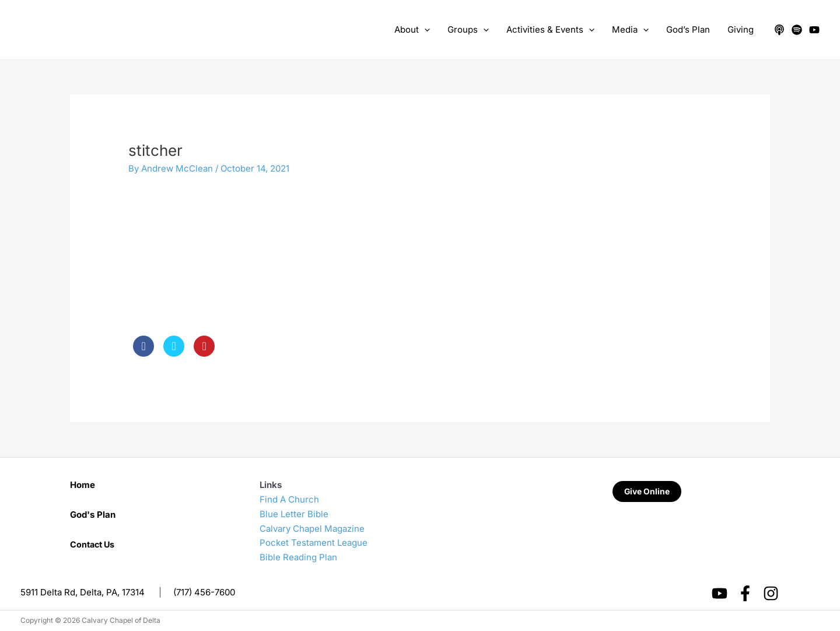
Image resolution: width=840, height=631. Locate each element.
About (412, 30)
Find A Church (289, 499)
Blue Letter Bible (294, 514)
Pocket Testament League (314, 543)
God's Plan (93, 515)
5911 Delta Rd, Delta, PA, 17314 (83, 592)
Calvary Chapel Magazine (312, 529)
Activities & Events (550, 30)
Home (83, 485)
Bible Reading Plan (298, 557)
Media (630, 30)
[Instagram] (771, 593)
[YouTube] (814, 30)
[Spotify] (797, 30)
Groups (468, 30)
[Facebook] (745, 593)
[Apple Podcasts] (779, 30)
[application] (424, 30)
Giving (741, 29)
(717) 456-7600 (204, 592)
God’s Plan (688, 29)
